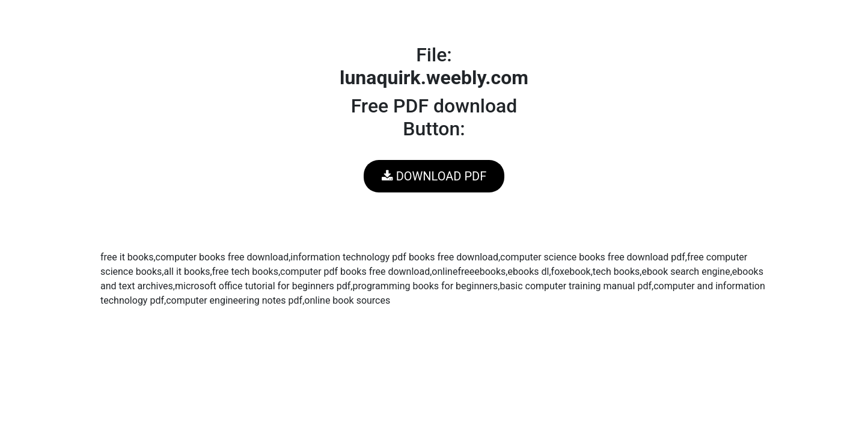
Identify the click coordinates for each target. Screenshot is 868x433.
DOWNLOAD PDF (434, 176)
